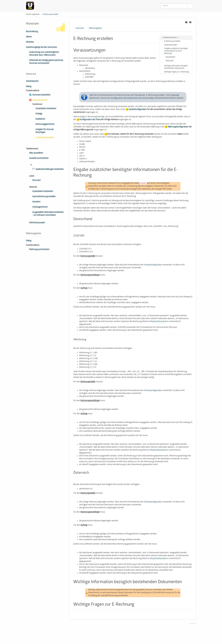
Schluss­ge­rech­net (40, 207)
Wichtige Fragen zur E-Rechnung (177, 72)
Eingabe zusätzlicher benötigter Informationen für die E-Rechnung (176, 51)
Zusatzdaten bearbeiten (46, 109)
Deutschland (170, 57)
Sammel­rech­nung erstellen (44, 197)
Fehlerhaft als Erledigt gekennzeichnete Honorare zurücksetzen (46, 62)
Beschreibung (32, 32)
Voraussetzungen (171, 45)
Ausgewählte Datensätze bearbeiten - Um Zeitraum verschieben (48, 214)
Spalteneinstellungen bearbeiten (50, 169)
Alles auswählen (36, 153)
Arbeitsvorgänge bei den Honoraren (41, 47)
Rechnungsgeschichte (45, 124)
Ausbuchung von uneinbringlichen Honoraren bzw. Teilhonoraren (44, 54)
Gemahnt (36, 202)
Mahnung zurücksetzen (39, 250)
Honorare (36, 180)
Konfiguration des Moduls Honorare (127, 98)
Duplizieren (40, 119)
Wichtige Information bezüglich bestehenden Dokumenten (176, 67)
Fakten (29, 37)
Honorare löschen (40, 100)
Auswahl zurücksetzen (39, 158)
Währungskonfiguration (178, 127)
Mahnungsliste (95, 28)
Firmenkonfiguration (153, 265)
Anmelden (193, 624)
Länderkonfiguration (138, 110)
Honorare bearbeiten (41, 95)
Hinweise (30, 42)
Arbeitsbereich (32, 81)
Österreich (170, 61)
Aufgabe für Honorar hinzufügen (45, 131)
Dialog (29, 87)
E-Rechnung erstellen (50, 14)
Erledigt (39, 114)
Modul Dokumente (158, 322)
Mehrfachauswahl (37, 223)
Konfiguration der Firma (90, 120)
